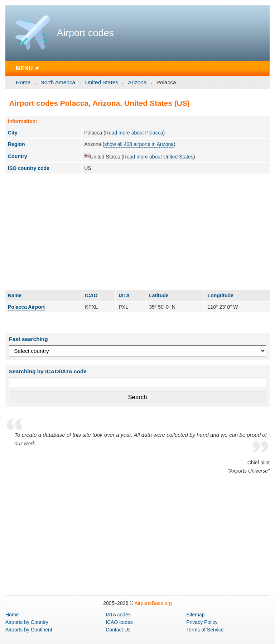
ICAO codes (119, 622)
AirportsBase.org (153, 603)
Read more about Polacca (134, 133)
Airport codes (85, 33)
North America (58, 82)
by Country (27, 622)
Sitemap (195, 615)
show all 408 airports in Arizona (139, 144)
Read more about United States (158, 157)
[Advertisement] (137, 232)
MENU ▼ (28, 68)
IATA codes (118, 615)
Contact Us (118, 630)
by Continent (29, 630)
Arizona (137, 82)
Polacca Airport (26, 307)
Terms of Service (205, 630)
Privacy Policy (202, 622)
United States (102, 82)
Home (23, 82)
